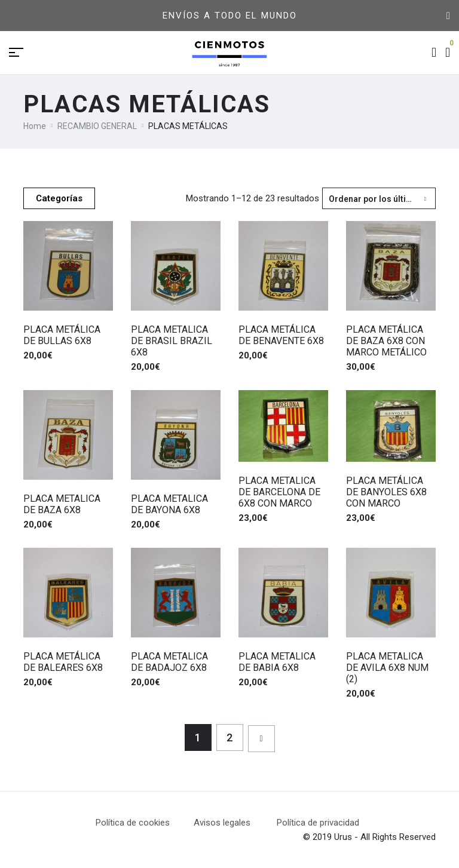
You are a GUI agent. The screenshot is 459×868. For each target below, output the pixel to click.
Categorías (59, 198)
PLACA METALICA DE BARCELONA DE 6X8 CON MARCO (279, 492)
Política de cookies (133, 823)
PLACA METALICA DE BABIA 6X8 (277, 662)
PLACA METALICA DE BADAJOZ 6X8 (169, 662)
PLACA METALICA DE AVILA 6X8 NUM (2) (387, 668)
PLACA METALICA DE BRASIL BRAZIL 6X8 (172, 341)
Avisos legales (235, 823)
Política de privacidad (318, 823)
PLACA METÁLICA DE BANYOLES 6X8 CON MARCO (386, 492)
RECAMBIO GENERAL (97, 126)
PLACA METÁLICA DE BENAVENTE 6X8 (281, 335)
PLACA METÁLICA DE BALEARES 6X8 (63, 662)
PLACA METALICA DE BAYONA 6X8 (169, 504)
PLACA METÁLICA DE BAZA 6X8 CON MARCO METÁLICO (386, 341)
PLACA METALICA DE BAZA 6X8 (62, 504)
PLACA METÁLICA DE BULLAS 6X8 (62, 335)
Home (35, 126)
